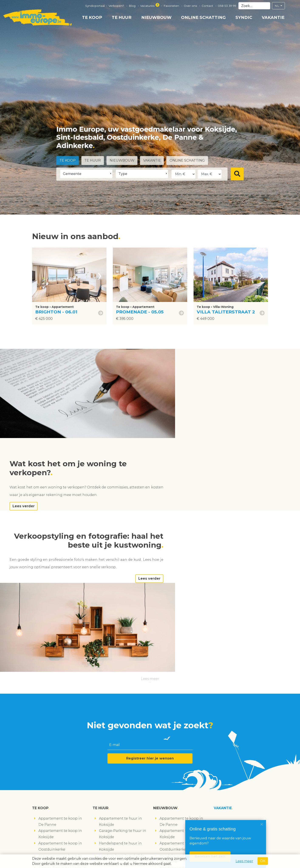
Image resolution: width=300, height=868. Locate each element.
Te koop (92, 17)
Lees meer (150, 534)
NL (277, 6)
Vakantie (273, 17)
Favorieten (172, 6)
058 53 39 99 (227, 6)
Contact (208, 6)
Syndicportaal (95, 6)
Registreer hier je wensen (150, 614)
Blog (133, 6)
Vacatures (150, 5)
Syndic (244, 17)
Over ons (191, 6)
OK (263, 861)
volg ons (42, 852)
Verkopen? (117, 6)
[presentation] (100, 275)
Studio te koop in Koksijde (62, 761)
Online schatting (203, 17)
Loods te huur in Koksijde (122, 711)
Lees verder (199, 425)
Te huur (122, 17)
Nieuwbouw (156, 17)
